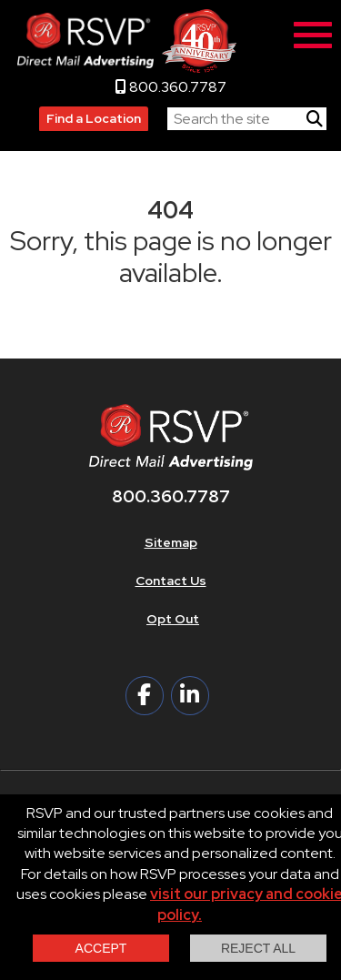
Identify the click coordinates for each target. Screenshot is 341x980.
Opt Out (173, 619)
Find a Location (94, 118)
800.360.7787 (171, 87)
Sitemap (171, 542)
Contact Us (171, 581)
